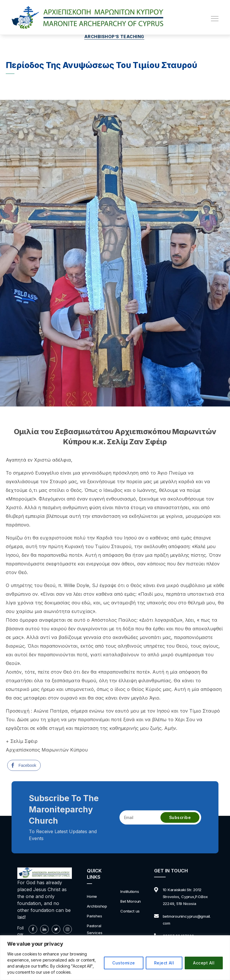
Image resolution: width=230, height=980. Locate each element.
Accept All (204, 963)
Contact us (132, 912)
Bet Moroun (133, 902)
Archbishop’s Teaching (115, 38)
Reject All (164, 963)
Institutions (131, 892)
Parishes (96, 917)
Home (93, 897)
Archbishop (99, 907)
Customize (124, 963)
